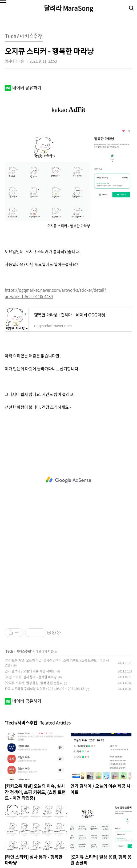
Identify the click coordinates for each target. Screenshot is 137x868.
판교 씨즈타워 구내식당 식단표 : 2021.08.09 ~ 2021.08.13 (45, 689)
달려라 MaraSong (69, 8)
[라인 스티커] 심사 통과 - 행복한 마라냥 (31, 677)
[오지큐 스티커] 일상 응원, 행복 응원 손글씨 (34, 683)
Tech (9, 651)
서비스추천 (24, 651)
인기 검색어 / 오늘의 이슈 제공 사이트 (30, 671)
